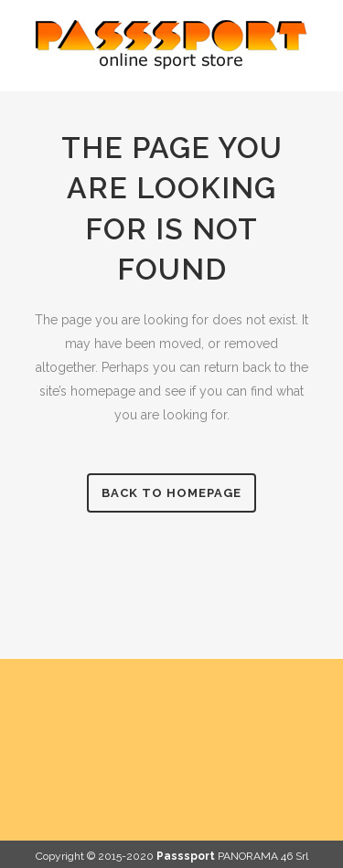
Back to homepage (171, 493)
